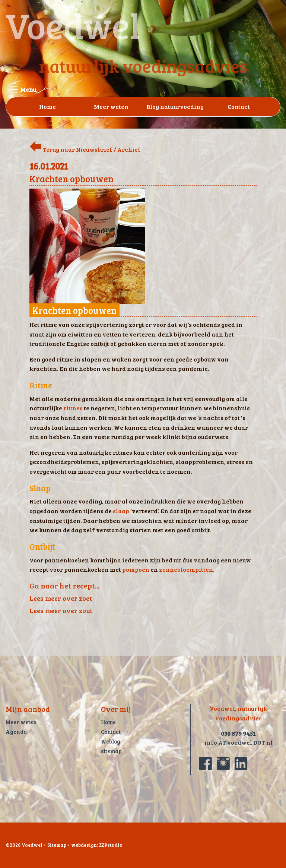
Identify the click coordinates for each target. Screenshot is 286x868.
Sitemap (57, 845)
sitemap (111, 751)
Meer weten (111, 106)
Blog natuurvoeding (175, 106)
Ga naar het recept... (64, 585)
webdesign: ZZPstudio (97, 845)
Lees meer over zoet (61, 598)
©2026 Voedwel (24, 845)
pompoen (136, 569)
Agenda (16, 732)
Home (47, 106)
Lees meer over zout (61, 610)
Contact (239, 106)
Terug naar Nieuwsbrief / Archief (85, 149)
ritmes (73, 408)
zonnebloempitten (186, 569)
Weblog (111, 741)
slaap (121, 511)
